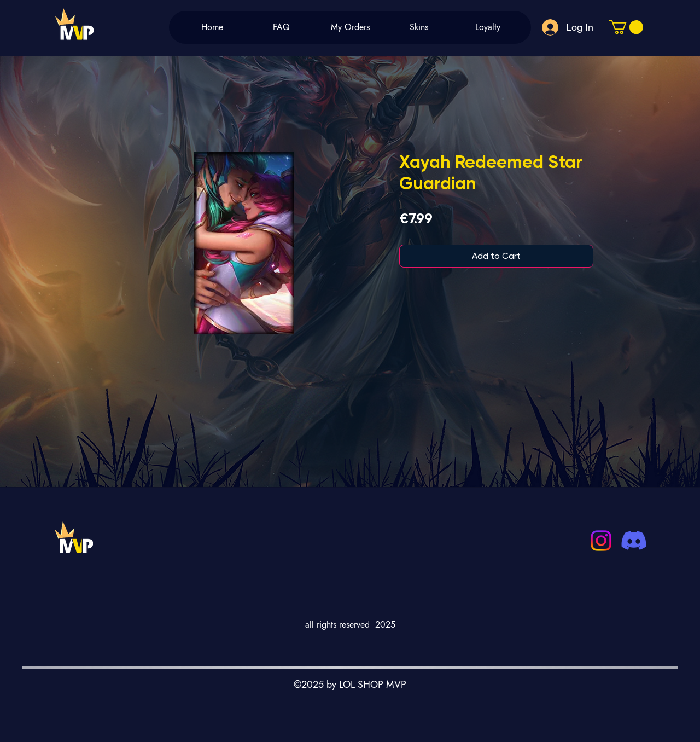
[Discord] (634, 541)
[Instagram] (601, 541)
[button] (626, 27)
